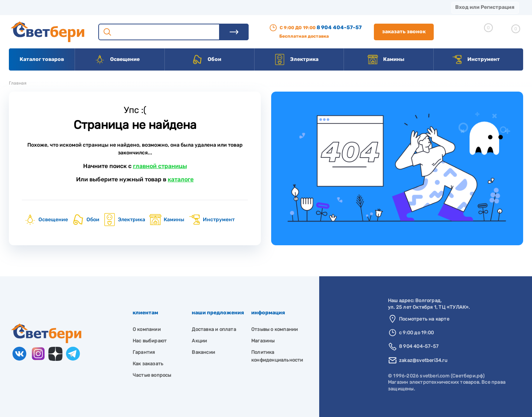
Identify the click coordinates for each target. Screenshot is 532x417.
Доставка (115, 7)
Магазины (22, 7)
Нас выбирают (150, 341)
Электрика (296, 59)
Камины (386, 59)
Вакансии (273, 7)
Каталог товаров (42, 59)
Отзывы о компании (274, 329)
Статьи (313, 7)
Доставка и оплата (214, 329)
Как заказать (148, 364)
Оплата (154, 7)
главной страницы (160, 166)
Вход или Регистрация (485, 7)
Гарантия (144, 352)
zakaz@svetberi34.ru (423, 360)
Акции (190, 7)
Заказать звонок (404, 32)
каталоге (181, 179)
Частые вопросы (152, 375)
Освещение (117, 59)
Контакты (229, 7)
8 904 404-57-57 (339, 28)
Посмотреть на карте (424, 319)
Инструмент (476, 59)
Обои (207, 59)
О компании (69, 7)
